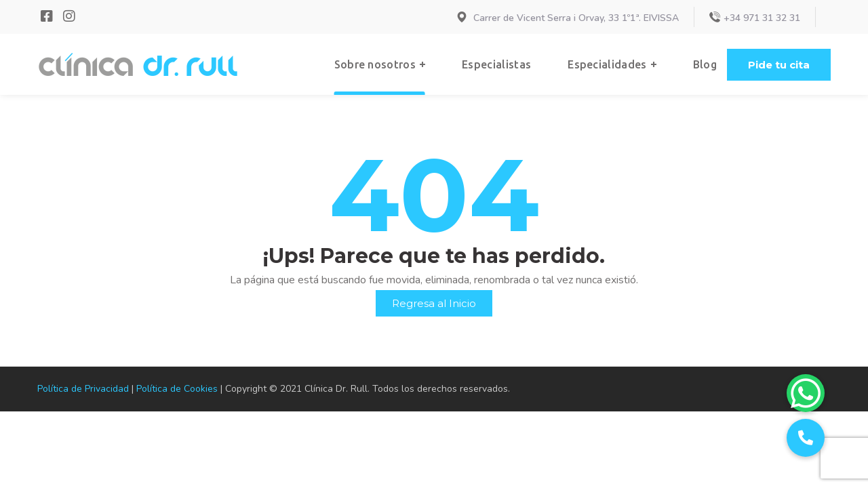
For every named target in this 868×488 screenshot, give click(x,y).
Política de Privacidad (83, 389)
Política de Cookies (177, 389)
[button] (779, 65)
